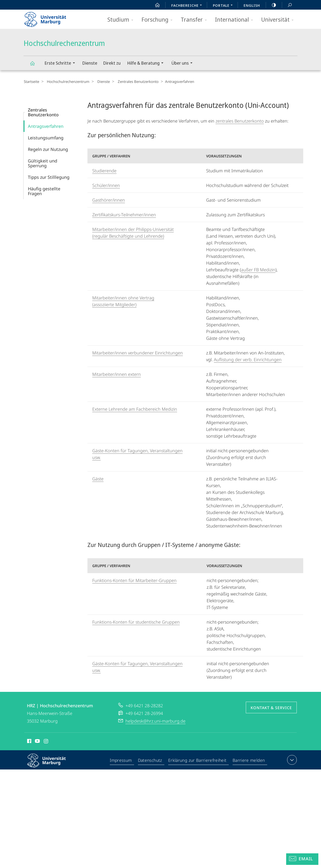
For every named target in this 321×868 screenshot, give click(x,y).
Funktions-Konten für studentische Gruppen (136, 622)
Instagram (46, 742)
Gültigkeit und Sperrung (43, 163)
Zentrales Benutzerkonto (133, 81)
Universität (279, 20)
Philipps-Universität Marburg (51, 764)
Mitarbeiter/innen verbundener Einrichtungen (138, 353)
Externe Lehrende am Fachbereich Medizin (135, 409)
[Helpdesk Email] (302, 859)
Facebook (29, 742)
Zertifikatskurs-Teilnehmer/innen (124, 214)
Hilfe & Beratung (147, 64)
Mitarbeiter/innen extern (117, 374)
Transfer (195, 20)
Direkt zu (112, 63)
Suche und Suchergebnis (287, 5)
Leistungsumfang (46, 137)
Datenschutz (151, 761)
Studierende (104, 170)
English (252, 5)
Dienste (90, 63)
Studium (122, 20)
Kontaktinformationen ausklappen (291, 760)
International (236, 20)
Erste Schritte (61, 64)
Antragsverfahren (46, 126)
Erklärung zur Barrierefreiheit (198, 761)
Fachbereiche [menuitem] (188, 6)
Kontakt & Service (271, 707)
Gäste (98, 478)
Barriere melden (249, 761)
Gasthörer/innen (109, 200)
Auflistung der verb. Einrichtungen (248, 359)
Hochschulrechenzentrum (35, 65)
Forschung (159, 20)
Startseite (31, 81)
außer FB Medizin (258, 269)
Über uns (183, 64)
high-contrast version (271, 5)
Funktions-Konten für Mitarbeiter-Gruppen (134, 580)
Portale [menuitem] (224, 6)
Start (155, 5)
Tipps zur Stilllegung (49, 177)
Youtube (37, 742)
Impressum (122, 761)
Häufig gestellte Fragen (44, 191)
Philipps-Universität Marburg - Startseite (49, 18)
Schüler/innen (106, 185)
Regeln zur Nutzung (48, 149)
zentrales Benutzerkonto (240, 121)
